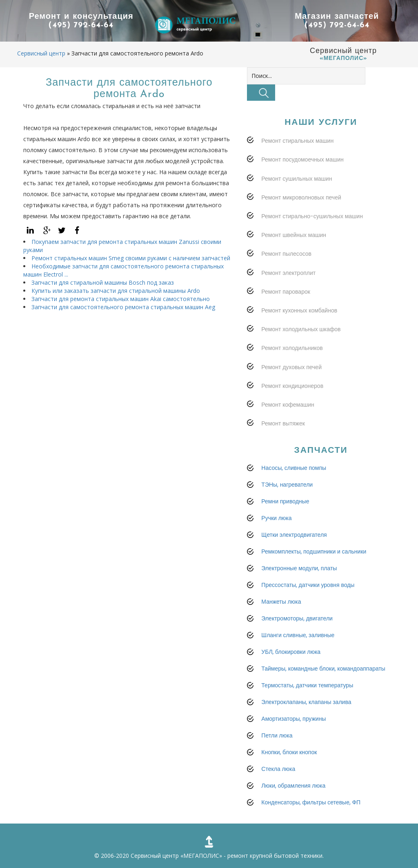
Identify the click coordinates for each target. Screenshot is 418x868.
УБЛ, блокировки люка (291, 652)
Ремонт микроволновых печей (301, 197)
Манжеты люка (281, 602)
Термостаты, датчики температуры (307, 685)
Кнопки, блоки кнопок (289, 752)
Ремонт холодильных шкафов (301, 329)
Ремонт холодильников (292, 348)
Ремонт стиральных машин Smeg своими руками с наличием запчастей (131, 258)
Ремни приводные (285, 501)
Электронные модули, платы (299, 568)
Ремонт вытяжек (283, 423)
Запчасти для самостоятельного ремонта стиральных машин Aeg (123, 307)
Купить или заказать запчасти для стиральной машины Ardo (116, 291)
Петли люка (277, 735)
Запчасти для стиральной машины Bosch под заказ (103, 282)
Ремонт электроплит (288, 273)
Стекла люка (278, 769)
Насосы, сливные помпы (294, 468)
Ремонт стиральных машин (297, 141)
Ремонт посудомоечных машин (302, 159)
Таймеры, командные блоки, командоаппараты (323, 669)
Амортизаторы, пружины (293, 719)
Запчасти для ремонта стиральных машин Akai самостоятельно (121, 299)
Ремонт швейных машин (294, 235)
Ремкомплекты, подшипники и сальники (314, 551)
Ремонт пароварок (286, 292)
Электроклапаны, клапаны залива (306, 702)
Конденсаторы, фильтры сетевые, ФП (311, 802)
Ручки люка (276, 518)
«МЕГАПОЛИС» (201, 856)
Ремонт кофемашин (288, 405)
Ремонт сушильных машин (297, 179)
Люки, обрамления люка (293, 786)
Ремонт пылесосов (286, 254)
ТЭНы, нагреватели (287, 485)
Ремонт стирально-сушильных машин (312, 216)
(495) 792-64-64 (81, 26)
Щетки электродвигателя (294, 535)
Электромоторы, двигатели (297, 618)
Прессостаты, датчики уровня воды (308, 585)
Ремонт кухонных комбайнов (299, 310)
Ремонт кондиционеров (292, 386)
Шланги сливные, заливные (298, 635)
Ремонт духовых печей (291, 367)
